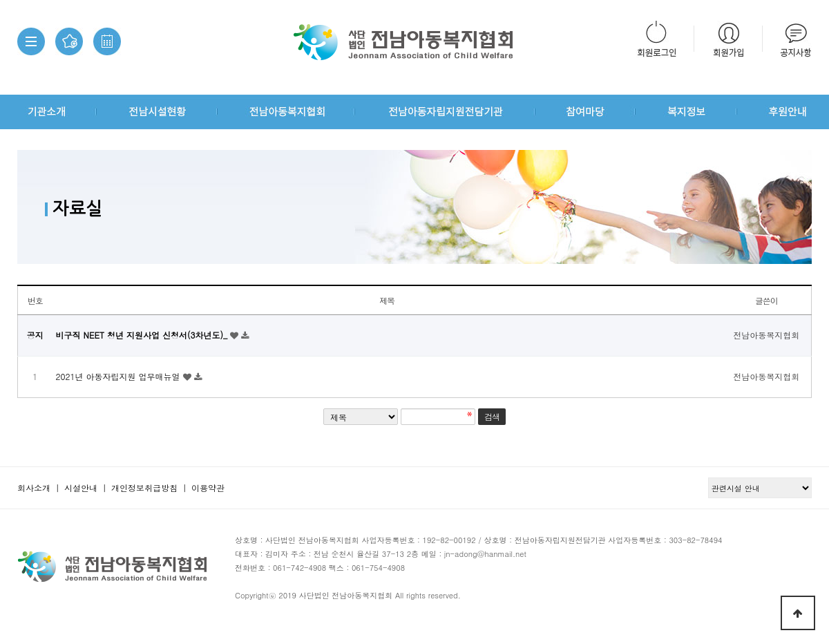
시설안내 (81, 487)
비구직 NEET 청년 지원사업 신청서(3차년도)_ (143, 335)
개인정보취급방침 (144, 487)
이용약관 (208, 487)
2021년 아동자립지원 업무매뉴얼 (120, 376)
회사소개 (34, 487)
